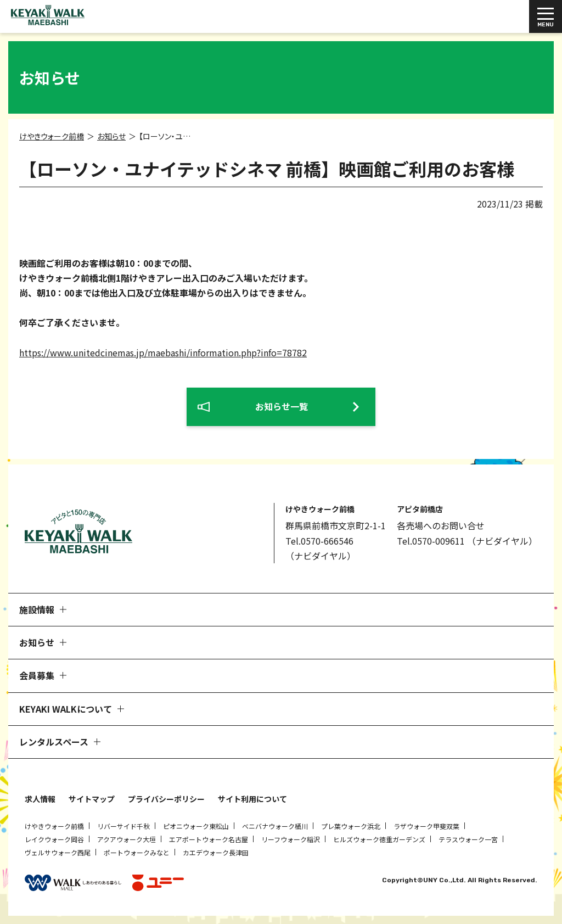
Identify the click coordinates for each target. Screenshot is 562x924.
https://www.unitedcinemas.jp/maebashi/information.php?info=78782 (163, 352)
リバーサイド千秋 (123, 826)
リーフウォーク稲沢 (291, 839)
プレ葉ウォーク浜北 (351, 826)
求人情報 (40, 799)
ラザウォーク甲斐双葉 (426, 826)
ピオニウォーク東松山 (196, 826)
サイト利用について (252, 799)
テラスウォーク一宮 (468, 839)
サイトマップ (92, 799)
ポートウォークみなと (137, 852)
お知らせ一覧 (282, 406)
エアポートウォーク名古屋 (209, 839)
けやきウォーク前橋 (54, 826)
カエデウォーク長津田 (216, 852)
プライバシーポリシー (166, 799)
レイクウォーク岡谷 (54, 839)
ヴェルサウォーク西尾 (58, 852)
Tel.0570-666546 (319, 541)
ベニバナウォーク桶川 (275, 826)
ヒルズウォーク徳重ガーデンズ (379, 839)
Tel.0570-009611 (431, 541)
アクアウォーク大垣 (127, 839)
